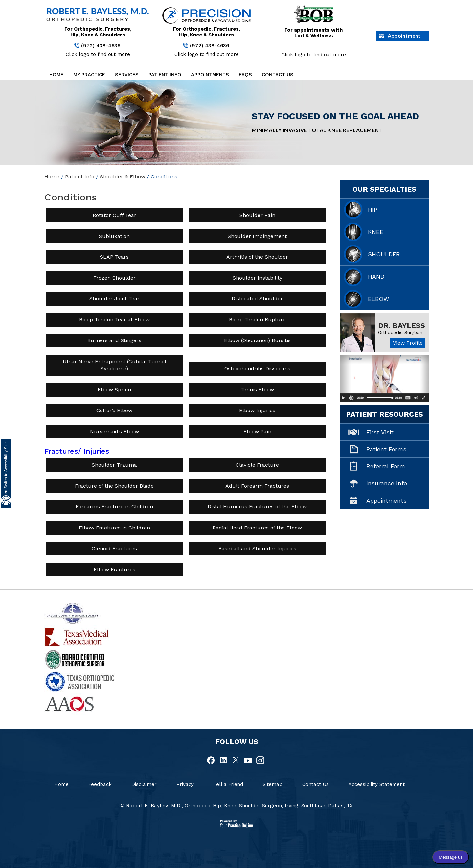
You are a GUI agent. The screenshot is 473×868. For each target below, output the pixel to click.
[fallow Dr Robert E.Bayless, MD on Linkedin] (224, 761)
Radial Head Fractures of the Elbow (257, 528)
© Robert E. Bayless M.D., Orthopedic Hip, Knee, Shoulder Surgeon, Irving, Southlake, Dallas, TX (237, 806)
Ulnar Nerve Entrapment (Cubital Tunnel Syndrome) (114, 365)
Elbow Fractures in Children (114, 528)
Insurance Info (387, 483)
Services (127, 75)
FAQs (245, 75)
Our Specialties (384, 189)
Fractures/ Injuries (77, 451)
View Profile (408, 343)
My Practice (89, 75)
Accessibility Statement (377, 784)
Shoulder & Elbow (123, 177)
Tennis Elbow (257, 390)
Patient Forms (386, 449)
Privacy (185, 784)
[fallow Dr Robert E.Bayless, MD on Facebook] (212, 761)
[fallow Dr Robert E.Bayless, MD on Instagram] (260, 761)
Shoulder (384, 254)
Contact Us (278, 75)
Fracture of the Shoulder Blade (114, 486)
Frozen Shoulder (114, 278)
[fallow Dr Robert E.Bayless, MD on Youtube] (248, 761)
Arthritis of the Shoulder (257, 257)
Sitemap (273, 784)
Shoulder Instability (257, 278)
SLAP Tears (114, 257)
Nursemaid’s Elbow (114, 431)
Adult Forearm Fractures (257, 486)
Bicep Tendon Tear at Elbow (114, 320)
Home (56, 75)
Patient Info (165, 75)
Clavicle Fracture (257, 465)
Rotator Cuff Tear (114, 215)
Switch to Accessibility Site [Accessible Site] (6, 468)
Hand (376, 277)
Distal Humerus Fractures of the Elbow (257, 507)
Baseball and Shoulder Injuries (257, 548)
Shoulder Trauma (114, 465)
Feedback (100, 784)
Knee (376, 232)
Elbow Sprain (114, 390)
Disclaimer (144, 784)
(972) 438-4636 (101, 46)
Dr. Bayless (402, 326)
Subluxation (114, 236)
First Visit (380, 432)
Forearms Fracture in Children (114, 507)
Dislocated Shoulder (257, 299)
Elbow (378, 299)
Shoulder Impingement (257, 236)
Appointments (210, 75)
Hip (373, 210)
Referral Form (386, 466)
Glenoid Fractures (114, 548)
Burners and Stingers (114, 340)
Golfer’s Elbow (114, 410)
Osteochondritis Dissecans (257, 369)
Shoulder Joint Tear (114, 299)
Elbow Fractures (114, 569)
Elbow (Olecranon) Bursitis (257, 340)
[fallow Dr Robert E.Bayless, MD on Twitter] (236, 761)
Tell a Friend (228, 784)
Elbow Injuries (257, 410)
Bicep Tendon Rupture (257, 320)
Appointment (404, 36)
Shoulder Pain (257, 215)
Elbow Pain (257, 431)
